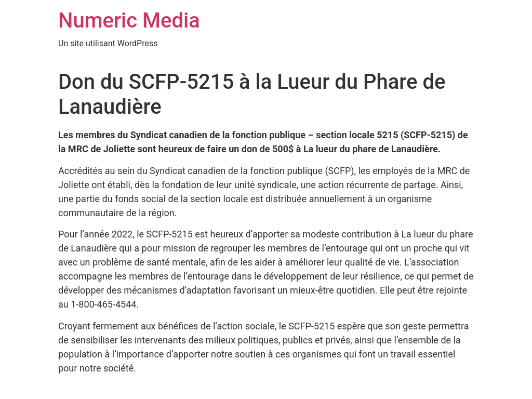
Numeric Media (129, 21)
